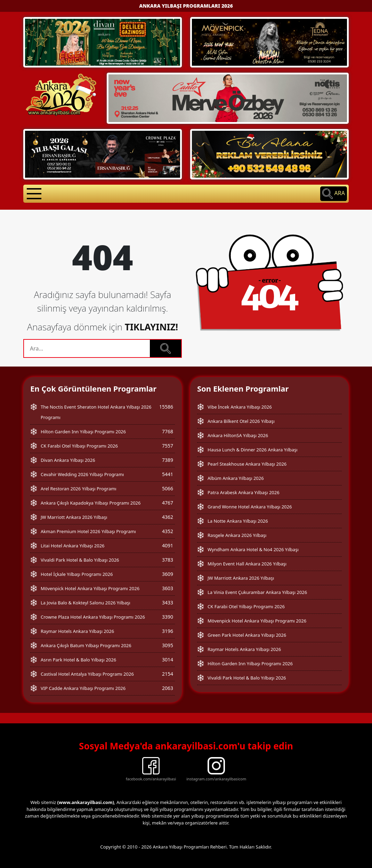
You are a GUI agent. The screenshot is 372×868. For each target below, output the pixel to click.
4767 (168, 503)
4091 (168, 545)
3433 (168, 602)
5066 (168, 488)
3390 (168, 617)
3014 (168, 660)
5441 (168, 474)
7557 (168, 446)
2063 (168, 688)
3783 (168, 560)
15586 (166, 407)
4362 (168, 517)
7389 (168, 460)
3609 (168, 574)
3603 (168, 588)
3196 (168, 631)
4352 (168, 531)
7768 (168, 431)
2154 (168, 674)
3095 (168, 645)
